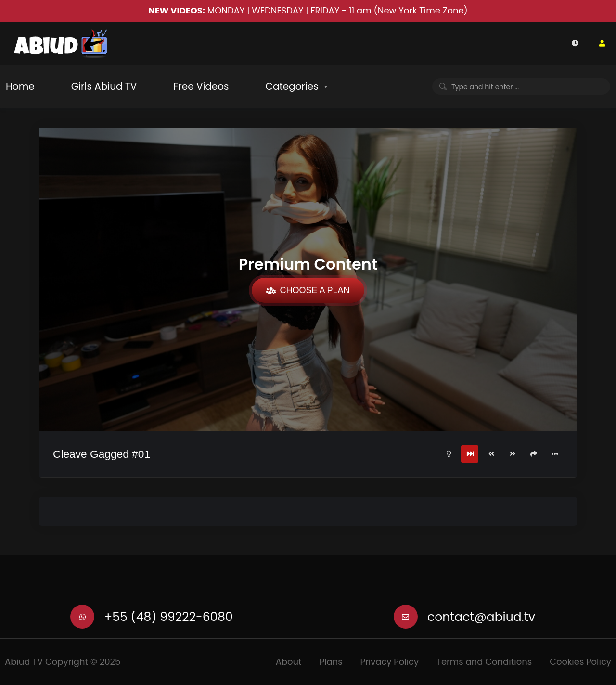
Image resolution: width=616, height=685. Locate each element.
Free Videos (201, 86)
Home (20, 86)
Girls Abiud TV (104, 86)
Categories (292, 86)
